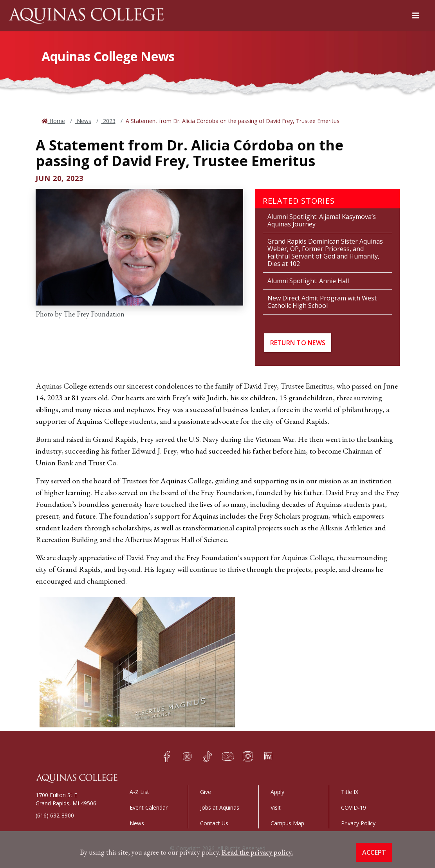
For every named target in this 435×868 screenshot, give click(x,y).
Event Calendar (149, 807)
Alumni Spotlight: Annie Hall (308, 281)
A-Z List (139, 792)
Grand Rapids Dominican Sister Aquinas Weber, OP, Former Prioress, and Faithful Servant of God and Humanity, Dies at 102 (325, 252)
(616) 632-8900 (55, 815)
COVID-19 (354, 807)
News (83, 121)
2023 (108, 121)
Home (56, 121)
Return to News (298, 343)
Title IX (350, 792)
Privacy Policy (358, 823)
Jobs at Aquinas (220, 807)
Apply (277, 792)
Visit (276, 807)
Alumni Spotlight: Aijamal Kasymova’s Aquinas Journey (322, 220)
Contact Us (214, 823)
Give (206, 792)
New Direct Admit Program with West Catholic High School (322, 302)
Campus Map (287, 823)
